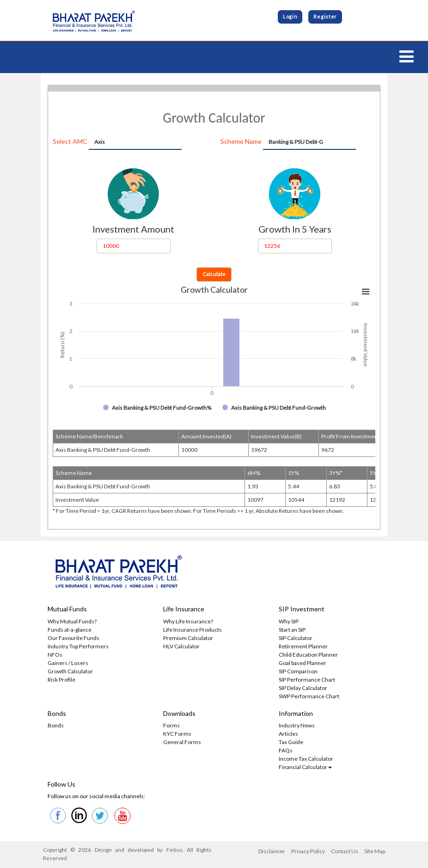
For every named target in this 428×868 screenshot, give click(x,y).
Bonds (56, 726)
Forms (171, 726)
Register (326, 17)
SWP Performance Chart (309, 697)
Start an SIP (292, 630)
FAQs (286, 751)
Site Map (375, 852)
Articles (288, 734)
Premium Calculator (188, 638)
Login (290, 17)
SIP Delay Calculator (303, 688)
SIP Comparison (298, 672)
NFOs (55, 655)
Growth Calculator (70, 672)
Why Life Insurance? (188, 622)
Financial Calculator (305, 767)
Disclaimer (272, 852)
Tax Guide (291, 742)
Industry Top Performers (78, 647)
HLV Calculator (181, 647)
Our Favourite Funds (73, 638)
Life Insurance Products (193, 630)
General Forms (182, 742)
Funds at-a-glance (70, 630)
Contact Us (345, 852)
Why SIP (289, 622)
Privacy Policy (308, 852)
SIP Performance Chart (307, 680)
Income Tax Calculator (306, 759)
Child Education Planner (308, 655)
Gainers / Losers (68, 663)
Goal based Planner (303, 663)
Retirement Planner (303, 647)
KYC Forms (177, 734)
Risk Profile (61, 680)
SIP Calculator (296, 638)
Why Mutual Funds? (72, 622)
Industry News (297, 726)
